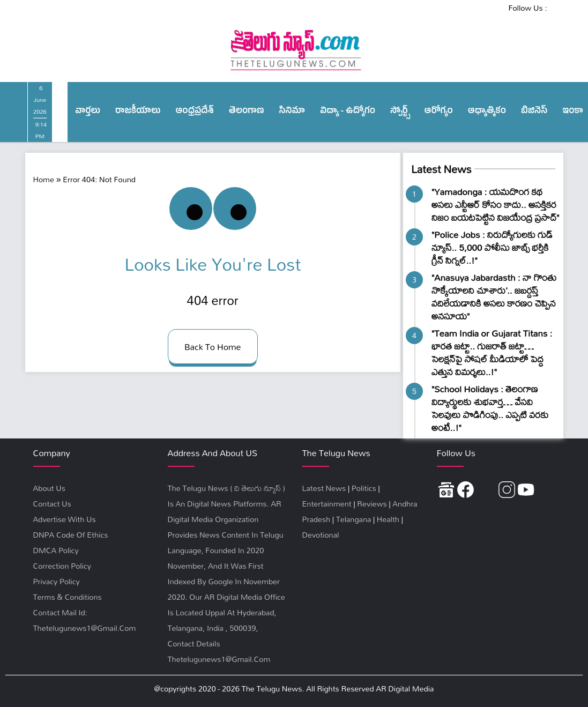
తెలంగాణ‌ (247, 112)
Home (44, 179)
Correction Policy (62, 566)
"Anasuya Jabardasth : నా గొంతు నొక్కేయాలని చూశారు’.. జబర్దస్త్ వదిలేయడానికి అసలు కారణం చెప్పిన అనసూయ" (494, 297)
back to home (213, 347)
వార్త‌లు (88, 112)
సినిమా (292, 112)
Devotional (321, 535)
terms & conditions (68, 597)
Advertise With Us (65, 519)
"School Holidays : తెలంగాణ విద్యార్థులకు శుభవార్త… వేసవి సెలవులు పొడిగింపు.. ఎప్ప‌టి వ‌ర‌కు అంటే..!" (490, 408)
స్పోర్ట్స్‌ (400, 112)
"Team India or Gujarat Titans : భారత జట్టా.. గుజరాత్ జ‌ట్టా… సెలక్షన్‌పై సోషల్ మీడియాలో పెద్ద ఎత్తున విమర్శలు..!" (492, 352)
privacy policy (57, 581)
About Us (49, 488)
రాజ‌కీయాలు (138, 112)
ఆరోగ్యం (439, 112)
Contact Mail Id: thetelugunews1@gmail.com (85, 620)
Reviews (372, 504)
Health (388, 519)
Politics (364, 488)
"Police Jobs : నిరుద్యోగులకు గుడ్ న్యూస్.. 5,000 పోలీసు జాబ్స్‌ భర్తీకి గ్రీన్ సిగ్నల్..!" (492, 247)
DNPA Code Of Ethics (71, 535)
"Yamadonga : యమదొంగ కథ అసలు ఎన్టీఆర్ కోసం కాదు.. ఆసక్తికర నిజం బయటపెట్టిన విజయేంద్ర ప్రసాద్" (495, 204)
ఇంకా (573, 112)
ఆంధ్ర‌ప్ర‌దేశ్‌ (194, 112)
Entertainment (327, 504)
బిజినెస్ (534, 112)
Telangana (354, 519)
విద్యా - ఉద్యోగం (348, 112)
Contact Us (52, 504)
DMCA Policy (56, 550)
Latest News (441, 169)
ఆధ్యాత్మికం (487, 112)
